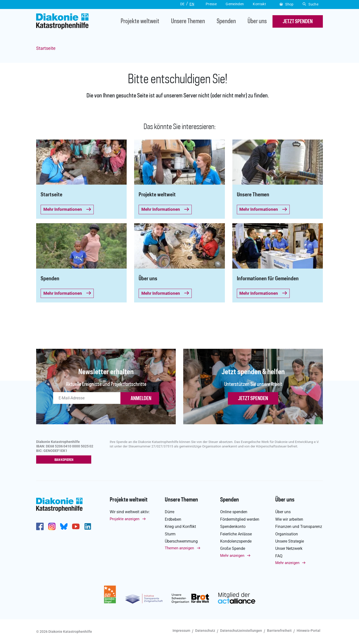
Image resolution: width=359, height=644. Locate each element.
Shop (287, 4)
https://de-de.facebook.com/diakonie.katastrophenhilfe (40, 526)
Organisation (287, 534)
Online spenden (234, 512)
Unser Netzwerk (289, 549)
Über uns (257, 22)
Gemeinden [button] (235, 4)
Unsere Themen (188, 22)
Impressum (181, 631)
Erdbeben (173, 519)
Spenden (226, 22)
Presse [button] (211, 4)
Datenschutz (205, 631)
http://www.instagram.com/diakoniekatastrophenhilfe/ (52, 526)
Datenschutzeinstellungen (241, 631)
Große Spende (233, 549)
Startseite (46, 48)
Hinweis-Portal (309, 631)
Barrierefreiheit (279, 631)
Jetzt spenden (253, 399)
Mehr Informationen (67, 209)
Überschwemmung (181, 541)
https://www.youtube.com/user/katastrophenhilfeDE (76, 526)
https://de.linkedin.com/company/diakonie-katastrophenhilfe (88, 526)
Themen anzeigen (179, 548)
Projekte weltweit (140, 22)
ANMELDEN (141, 399)
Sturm (170, 534)
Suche (311, 4)
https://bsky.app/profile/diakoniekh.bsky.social (64, 526)
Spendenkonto (233, 527)
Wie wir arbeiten (289, 519)
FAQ (279, 556)
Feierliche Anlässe (236, 534)
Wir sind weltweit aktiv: (130, 512)
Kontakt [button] (259, 4)
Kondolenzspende (236, 541)
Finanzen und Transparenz (299, 527)
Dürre (170, 512)
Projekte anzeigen (125, 519)
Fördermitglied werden (240, 519)
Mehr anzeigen (232, 556)
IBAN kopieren (65, 460)
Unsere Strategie (290, 541)
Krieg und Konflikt (180, 527)
